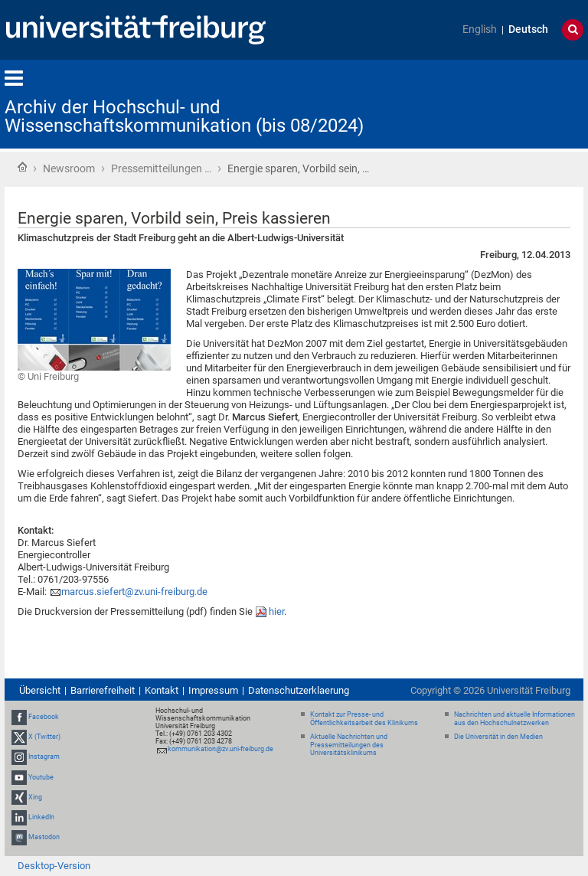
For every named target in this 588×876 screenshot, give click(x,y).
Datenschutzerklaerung (299, 690)
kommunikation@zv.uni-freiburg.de (220, 749)
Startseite (22, 167)
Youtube (41, 777)
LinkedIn (41, 817)
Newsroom (69, 168)
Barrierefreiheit (103, 690)
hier (276, 611)
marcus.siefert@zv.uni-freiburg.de (134, 592)
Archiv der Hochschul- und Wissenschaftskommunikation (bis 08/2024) (184, 116)
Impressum (213, 690)
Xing (35, 797)
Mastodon (44, 837)
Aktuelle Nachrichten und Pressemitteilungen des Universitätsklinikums (349, 745)
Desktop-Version (54, 866)
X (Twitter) (44, 737)
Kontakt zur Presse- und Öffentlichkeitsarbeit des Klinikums (364, 719)
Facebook (44, 717)
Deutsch (528, 29)
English (480, 29)
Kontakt (162, 690)
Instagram (44, 757)
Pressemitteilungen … (161, 168)
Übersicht (40, 690)
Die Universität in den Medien (498, 737)
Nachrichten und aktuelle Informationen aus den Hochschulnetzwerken (514, 719)
